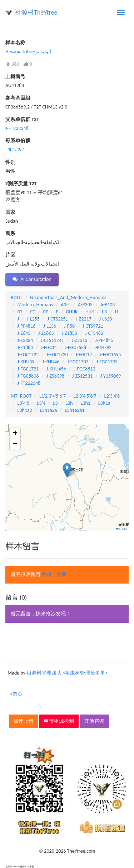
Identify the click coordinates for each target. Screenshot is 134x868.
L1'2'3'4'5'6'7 (53, 396)
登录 (47, 574)
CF (46, 312)
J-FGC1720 (57, 355)
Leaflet (121, 529)
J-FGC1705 (107, 362)
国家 (10, 212)
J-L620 (106, 319)
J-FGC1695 (110, 355)
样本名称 (15, 43)
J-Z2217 (84, 319)
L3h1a (104, 403)
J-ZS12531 (82, 376)
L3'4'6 (23, 403)
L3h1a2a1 (15, 150)
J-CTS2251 (58, 319)
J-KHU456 (56, 369)
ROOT (16, 297)
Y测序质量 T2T (21, 184)
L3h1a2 (25, 410)
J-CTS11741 (52, 340)
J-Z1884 (25, 347)
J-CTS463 (94, 333)
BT (20, 312)
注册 (61, 574)
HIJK (90, 312)
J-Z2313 (80, 340)
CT (33, 312)
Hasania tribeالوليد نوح (28, 52)
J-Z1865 (46, 333)
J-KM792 (103, 347)
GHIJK (72, 312)
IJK (105, 312)
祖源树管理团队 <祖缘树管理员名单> (67, 673)
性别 (10, 162)
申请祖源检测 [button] (59, 721)
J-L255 (33, 319)
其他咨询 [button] (94, 721)
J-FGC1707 (78, 362)
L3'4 (41, 403)
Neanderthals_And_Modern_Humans (68, 297)
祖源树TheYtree (36, 12)
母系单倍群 (18, 141)
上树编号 (15, 77)
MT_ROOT (21, 396)
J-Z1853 (69, 333)
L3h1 (85, 403)
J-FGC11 (49, 347)
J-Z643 (24, 333)
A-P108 (108, 305)
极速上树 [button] (24, 721)
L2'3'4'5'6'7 (85, 396)
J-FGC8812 (85, 369)
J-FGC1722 (28, 355)
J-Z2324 (25, 340)
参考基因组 (18, 98)
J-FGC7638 (75, 347)
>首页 (16, 694)
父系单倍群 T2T (22, 119)
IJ (116, 312)
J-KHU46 (51, 362)
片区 (10, 255)
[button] (67, 470)
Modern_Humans (35, 305)
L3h (69, 403)
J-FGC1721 (28, 369)
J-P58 (69, 326)
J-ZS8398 (55, 376)
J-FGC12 (84, 355)
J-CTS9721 (93, 326)
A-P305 (85, 305)
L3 (56, 403)
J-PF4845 (104, 340)
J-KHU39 (26, 362)
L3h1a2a (49, 410)
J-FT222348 (17, 128)
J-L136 (50, 326)
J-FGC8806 (28, 376)
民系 (10, 234)
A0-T (65, 305)
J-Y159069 (111, 376)
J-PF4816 (27, 326)
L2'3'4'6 (112, 396)
